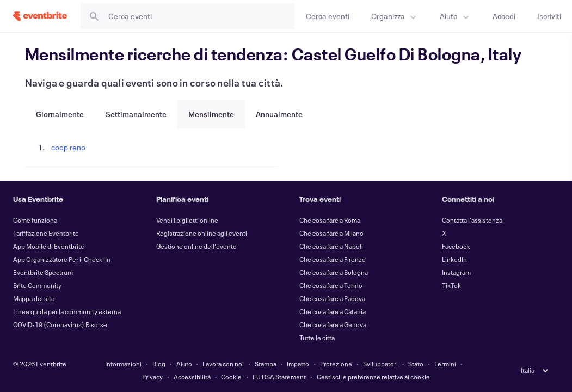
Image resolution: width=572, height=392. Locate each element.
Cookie (231, 377)
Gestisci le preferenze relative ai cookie (373, 377)
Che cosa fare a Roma (330, 220)
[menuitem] (395, 16)
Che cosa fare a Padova (332, 298)
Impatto (298, 364)
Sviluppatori (380, 364)
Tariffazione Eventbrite (46, 233)
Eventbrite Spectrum (43, 272)
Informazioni (123, 364)
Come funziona (35, 220)
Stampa (266, 364)
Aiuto (184, 364)
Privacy (152, 377)
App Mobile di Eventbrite (49, 246)
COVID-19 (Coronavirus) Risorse (60, 324)
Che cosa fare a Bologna (334, 272)
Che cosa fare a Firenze (333, 259)
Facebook (456, 246)
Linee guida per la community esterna (67, 311)
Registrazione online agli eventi (202, 233)
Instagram (456, 272)
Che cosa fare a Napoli (331, 246)
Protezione (336, 364)
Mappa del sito (34, 298)
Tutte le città (317, 338)
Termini (445, 364)
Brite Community (37, 285)
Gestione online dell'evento (196, 246)
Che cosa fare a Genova (333, 324)
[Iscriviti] (549, 16)
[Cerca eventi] (328, 16)
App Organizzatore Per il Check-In (62, 259)
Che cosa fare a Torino (331, 285)
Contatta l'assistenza (472, 220)
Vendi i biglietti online (187, 220)
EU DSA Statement (279, 377)
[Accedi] (504, 16)
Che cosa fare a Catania (333, 311)
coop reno (68, 147)
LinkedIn (454, 259)
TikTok (451, 285)
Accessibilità (192, 377)
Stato (416, 364)
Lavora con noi (223, 364)
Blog (159, 364)
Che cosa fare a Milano (331, 233)
